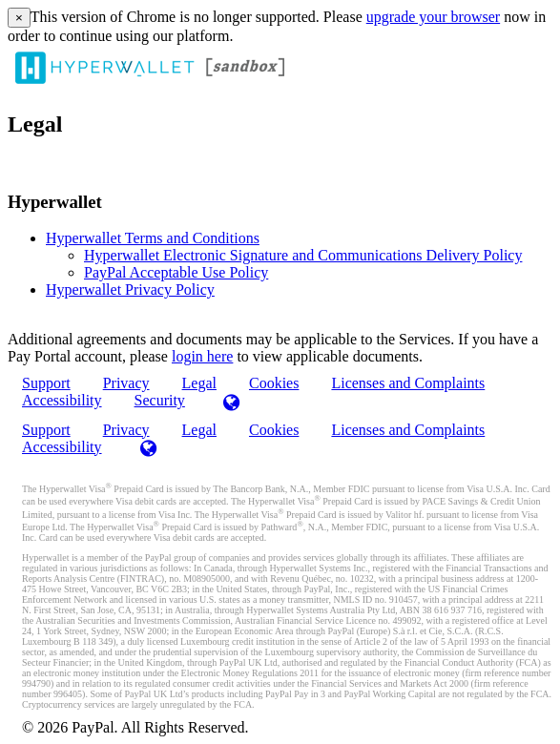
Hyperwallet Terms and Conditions (153, 238)
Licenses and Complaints (408, 383)
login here (202, 356)
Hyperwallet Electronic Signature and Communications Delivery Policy (303, 255)
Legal (199, 430)
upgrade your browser (433, 17)
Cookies (274, 383)
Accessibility (62, 400)
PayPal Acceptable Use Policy (176, 272)
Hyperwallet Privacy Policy (130, 289)
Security (160, 400)
